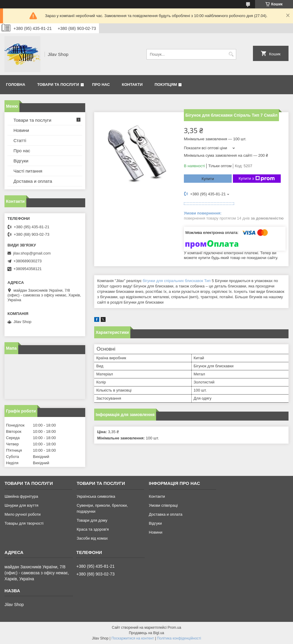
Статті (20, 140)
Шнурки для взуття (21, 505)
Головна (16, 85)
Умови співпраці (163, 505)
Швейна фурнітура (21, 496)
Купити (208, 179)
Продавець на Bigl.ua (146, 633)
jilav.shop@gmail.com (32, 253)
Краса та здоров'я (93, 529)
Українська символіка (96, 496)
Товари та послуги (58, 85)
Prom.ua (174, 628)
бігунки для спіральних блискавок (173, 281)
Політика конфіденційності (179, 638)
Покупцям (166, 85)
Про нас (101, 85)
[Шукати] (231, 54)
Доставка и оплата (33, 181)
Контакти (132, 85)
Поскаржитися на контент (133, 638)
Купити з (257, 179)
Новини (21, 130)
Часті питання (28, 171)
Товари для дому (92, 520)
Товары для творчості (24, 523)
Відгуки (21, 161)
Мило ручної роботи (23, 514)
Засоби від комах (92, 538)
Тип (207, 281)
